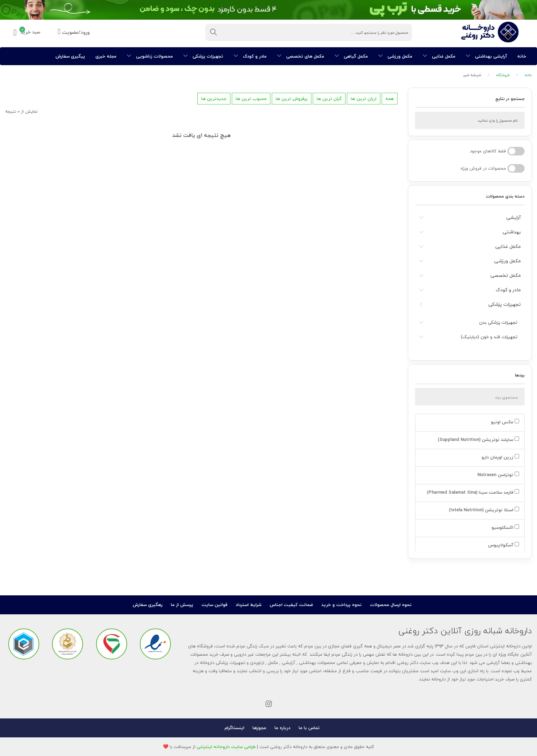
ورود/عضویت (74, 33)
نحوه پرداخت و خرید (342, 605)
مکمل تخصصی (506, 275)
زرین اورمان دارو (500, 457)
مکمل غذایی (439, 56)
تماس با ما (309, 728)
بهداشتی (512, 232)
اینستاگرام (234, 728)
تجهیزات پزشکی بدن (498, 322)
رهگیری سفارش (148, 605)
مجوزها (259, 728)
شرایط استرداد (249, 605)
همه (390, 99)
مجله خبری (106, 56)
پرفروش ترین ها (292, 99)
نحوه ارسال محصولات (391, 605)
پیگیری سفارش (70, 56)
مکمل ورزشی (395, 56)
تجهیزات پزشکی (203, 56)
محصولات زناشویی (150, 56)
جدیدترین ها (214, 99)
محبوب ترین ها (251, 99)
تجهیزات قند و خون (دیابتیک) (489, 337)
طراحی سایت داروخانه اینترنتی (226, 747)
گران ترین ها (329, 99)
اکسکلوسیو (505, 527)
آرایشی (514, 217)
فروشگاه (503, 75)
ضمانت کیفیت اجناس (291, 605)
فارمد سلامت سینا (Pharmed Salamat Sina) (472, 492)
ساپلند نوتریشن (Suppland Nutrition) (478, 440)
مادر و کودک (250, 56)
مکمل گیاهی (351, 56)
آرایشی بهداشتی (486, 56)
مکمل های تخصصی (301, 56)
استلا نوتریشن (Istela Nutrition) (483, 510)
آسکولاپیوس (503, 545)
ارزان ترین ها (364, 99)
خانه (522, 56)
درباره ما (282, 728)
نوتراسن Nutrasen (498, 475)
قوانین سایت (214, 605)
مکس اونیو (504, 422)
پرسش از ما (182, 605)
